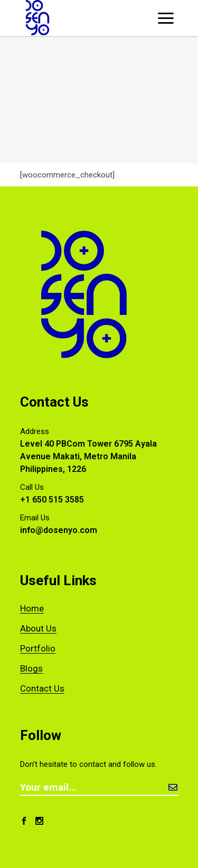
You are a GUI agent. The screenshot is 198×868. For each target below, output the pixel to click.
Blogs (31, 668)
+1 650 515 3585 (52, 500)
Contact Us (42, 688)
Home (32, 608)
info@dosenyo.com (59, 530)
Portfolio (38, 648)
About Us (38, 628)
